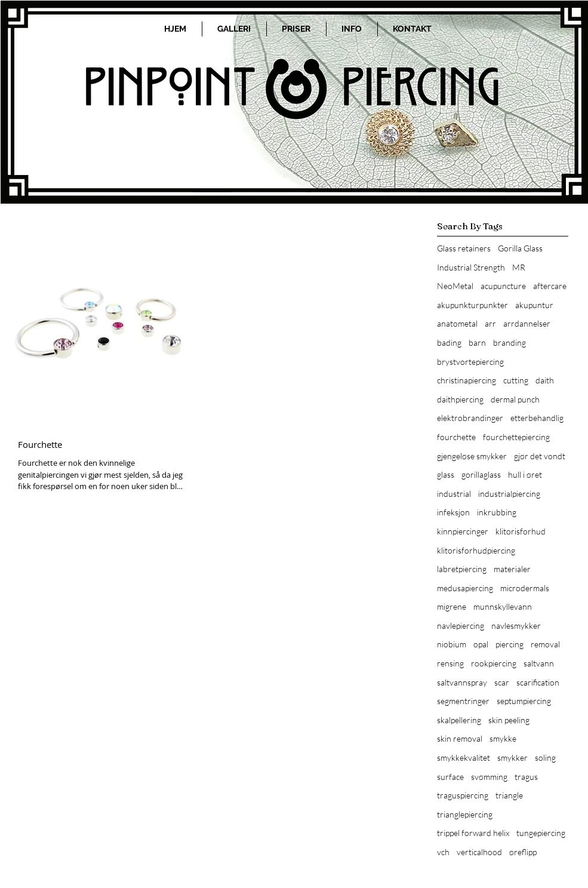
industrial (454, 494)
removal (545, 644)
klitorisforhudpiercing (476, 550)
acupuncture (503, 286)
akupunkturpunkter (472, 305)
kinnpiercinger (463, 531)
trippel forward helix (473, 833)
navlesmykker (516, 626)
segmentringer (463, 701)
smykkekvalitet (464, 758)
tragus (526, 777)
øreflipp (523, 852)
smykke (503, 738)
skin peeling (509, 720)
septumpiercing (524, 701)
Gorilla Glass (520, 248)
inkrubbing (497, 512)
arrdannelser (527, 323)
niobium (452, 644)
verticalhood (479, 852)
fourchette (456, 437)
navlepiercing (461, 626)
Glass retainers (464, 248)
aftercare (550, 286)
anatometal (457, 323)
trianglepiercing (465, 814)
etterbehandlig (537, 418)
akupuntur (534, 305)
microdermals (525, 588)
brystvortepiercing (470, 362)
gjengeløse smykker (472, 456)
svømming (489, 777)
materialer (512, 569)
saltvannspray (462, 682)
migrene (452, 606)
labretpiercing (462, 569)
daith (545, 380)
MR (519, 267)
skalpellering (459, 720)
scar (502, 682)
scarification (538, 682)
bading (449, 342)
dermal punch (515, 399)
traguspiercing (463, 795)
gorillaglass (481, 474)
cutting (516, 380)
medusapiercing (465, 588)
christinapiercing (467, 380)
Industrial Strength (471, 267)
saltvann (539, 663)
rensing (450, 663)
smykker (512, 758)
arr (490, 323)
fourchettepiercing (516, 437)
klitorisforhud (521, 531)
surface (450, 777)
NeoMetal (455, 286)
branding (510, 342)
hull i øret (525, 474)
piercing (510, 644)
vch (443, 852)
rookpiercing (494, 663)
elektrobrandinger (470, 418)
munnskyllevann (503, 606)
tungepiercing (541, 833)
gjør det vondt (540, 456)
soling (545, 758)
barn (477, 342)
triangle (509, 795)
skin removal (460, 738)
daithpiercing (460, 399)
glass (446, 474)
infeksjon (453, 512)
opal (481, 644)
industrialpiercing (509, 494)
